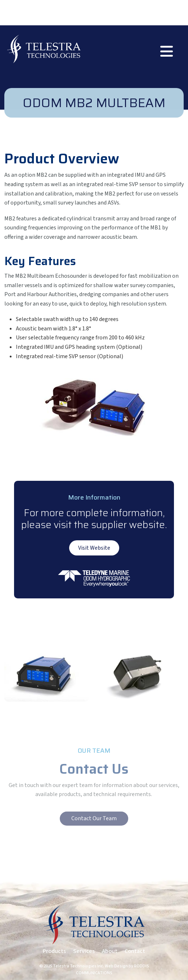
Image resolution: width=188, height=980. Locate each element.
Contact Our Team (94, 818)
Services (84, 951)
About (110, 951)
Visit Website (94, 548)
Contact (135, 951)
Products (54, 951)
